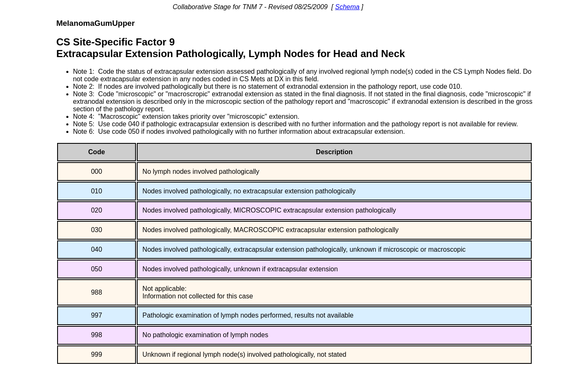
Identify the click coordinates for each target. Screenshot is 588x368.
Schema (347, 7)
